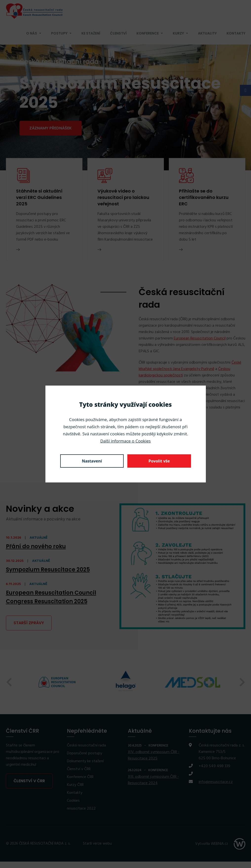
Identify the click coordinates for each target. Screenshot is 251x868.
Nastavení (92, 461)
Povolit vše (159, 461)
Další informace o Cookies (125, 441)
